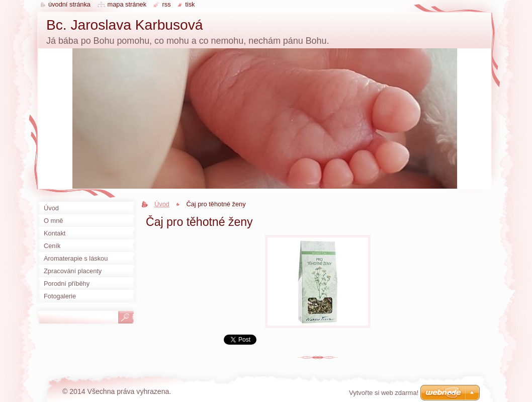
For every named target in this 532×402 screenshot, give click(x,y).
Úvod (162, 204)
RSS (167, 4)
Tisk (190, 4)
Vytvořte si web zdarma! (384, 393)
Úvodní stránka (69, 4)
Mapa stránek (127, 4)
